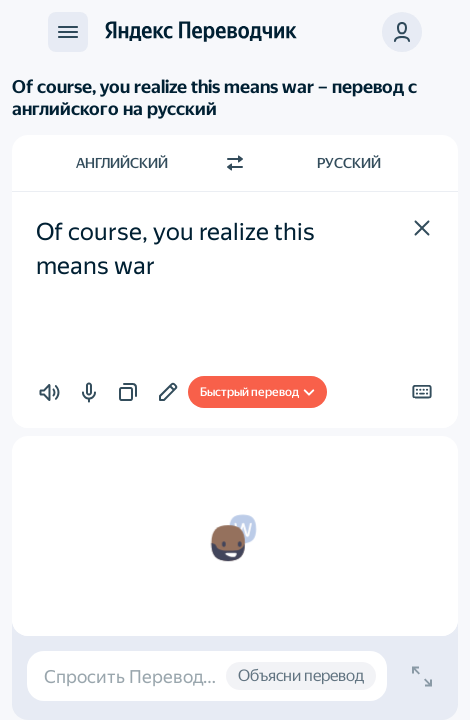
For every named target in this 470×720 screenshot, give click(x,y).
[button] (422, 228)
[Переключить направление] (235, 163)
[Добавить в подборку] (168, 392)
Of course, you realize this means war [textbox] (178, 249)
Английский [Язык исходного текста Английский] (122, 163)
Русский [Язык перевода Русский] (349, 163)
